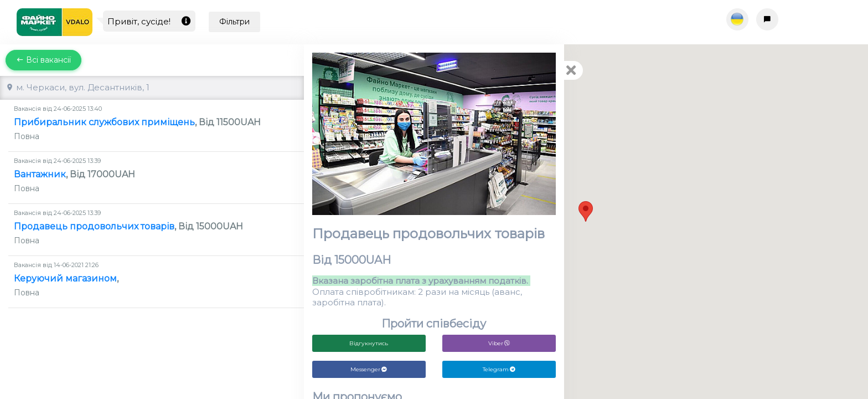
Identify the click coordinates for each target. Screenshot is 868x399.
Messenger (369, 369)
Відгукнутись (369, 343)
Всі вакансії (43, 60)
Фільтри (234, 22)
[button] (586, 211)
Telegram (499, 369)
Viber (499, 343)
